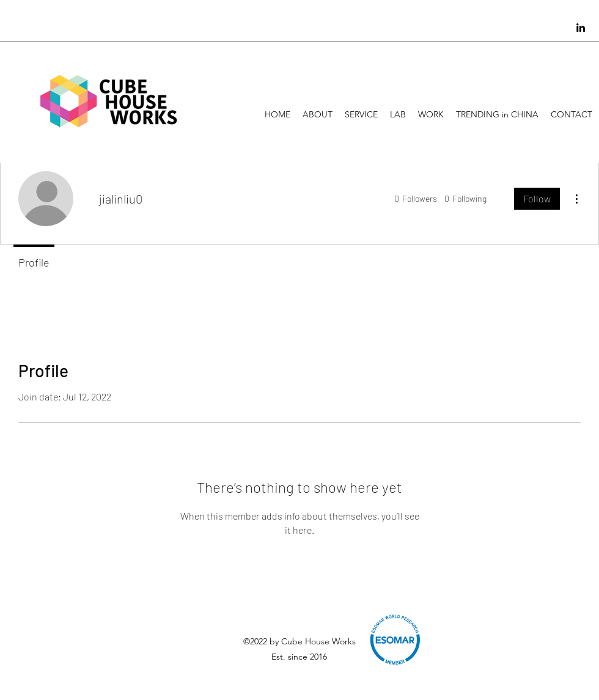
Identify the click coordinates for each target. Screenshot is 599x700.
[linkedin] (581, 28)
